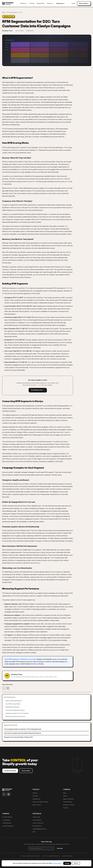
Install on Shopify (10, 771)
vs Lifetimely (6, 820)
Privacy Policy (37, 820)
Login (73, 3)
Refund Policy (37, 826)
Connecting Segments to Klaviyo (15, 710)
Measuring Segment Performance (16, 716)
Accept (67, 863)
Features (35, 796)
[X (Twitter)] (4, 794)
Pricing (32, 3)
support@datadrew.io (40, 829)
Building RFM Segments (12, 707)
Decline (76, 863)
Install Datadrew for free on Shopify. (32, 664)
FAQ (34, 832)
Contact (66, 808)
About (65, 796)
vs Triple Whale (7, 817)
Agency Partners (68, 799)
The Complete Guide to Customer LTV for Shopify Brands (23, 729)
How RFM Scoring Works (13, 704)
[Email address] (41, 848)
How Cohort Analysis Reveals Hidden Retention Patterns (23, 733)
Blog (4, 12)
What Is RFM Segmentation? (14, 701)
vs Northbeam (7, 823)
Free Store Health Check (40, 802)
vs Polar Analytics (8, 826)
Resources (61, 3)
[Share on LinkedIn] (8, 688)
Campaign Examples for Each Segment (17, 713)
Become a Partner (69, 805)
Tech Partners (68, 802)
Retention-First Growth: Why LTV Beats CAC (19, 737)
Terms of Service (38, 823)
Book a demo (84, 3)
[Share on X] (4, 688)
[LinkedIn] (9, 794)
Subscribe (60, 848)
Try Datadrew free (38, 390)
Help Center (36, 817)
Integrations (41, 3)
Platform (24, 3)
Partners (50, 3)
